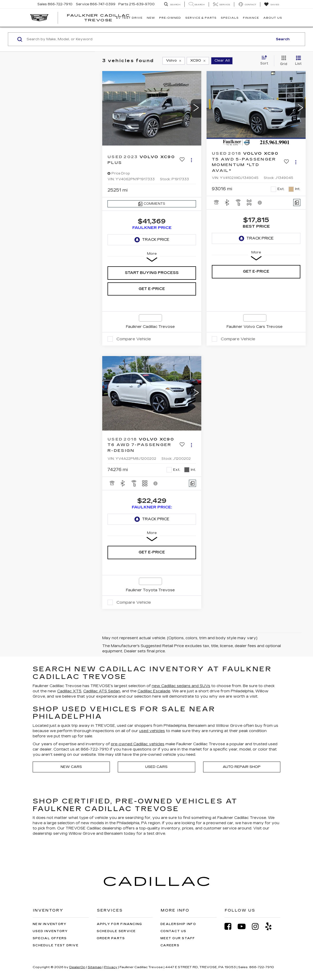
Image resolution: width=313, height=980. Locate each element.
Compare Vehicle (134, 339)
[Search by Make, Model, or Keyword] (149, 39)
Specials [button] (230, 18)
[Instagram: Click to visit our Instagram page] (258, 926)
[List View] (298, 61)
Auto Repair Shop (242, 767)
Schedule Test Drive (56, 945)
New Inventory (50, 924)
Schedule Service (116, 931)
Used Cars (156, 767)
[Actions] (191, 160)
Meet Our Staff (178, 938)
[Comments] (152, 204)
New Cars (71, 767)
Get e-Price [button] (152, 289)
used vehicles (152, 731)
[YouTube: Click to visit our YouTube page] (244, 926)
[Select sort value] (266, 61)
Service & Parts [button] (201, 18)
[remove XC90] (198, 61)
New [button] (151, 18)
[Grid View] (283, 61)
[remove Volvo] (174, 61)
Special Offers (50, 938)
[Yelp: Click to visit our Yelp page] (271, 926)
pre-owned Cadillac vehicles (138, 744)
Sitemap (95, 967)
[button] (196, 108)
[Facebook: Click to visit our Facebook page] (231, 926)
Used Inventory (50, 931)
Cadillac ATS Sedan (102, 691)
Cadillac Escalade (154, 691)
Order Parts (111, 938)
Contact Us (173, 931)
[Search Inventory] (172, 4)
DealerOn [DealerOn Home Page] (77, 967)
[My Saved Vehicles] (272, 4)
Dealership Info (178, 924)
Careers (170, 945)
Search (283, 39)
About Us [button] (273, 18)
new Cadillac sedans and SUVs (181, 686)
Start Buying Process (152, 273)
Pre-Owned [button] (170, 18)
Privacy (111, 967)
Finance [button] (251, 18)
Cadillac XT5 (69, 691)
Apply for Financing (119, 924)
